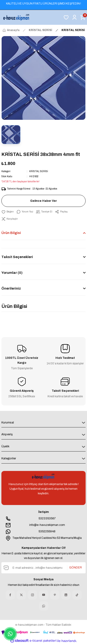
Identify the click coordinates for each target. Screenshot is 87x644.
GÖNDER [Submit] (76, 568)
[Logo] (17, 17)
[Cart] (83, 17)
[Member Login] (74, 17)
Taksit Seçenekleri (17, 257)
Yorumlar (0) (12, 273)
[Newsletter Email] (43, 568)
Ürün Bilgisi (11, 233)
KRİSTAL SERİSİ (39, 171)
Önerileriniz (11, 288)
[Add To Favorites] (8, 212)
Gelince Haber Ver (43, 201)
